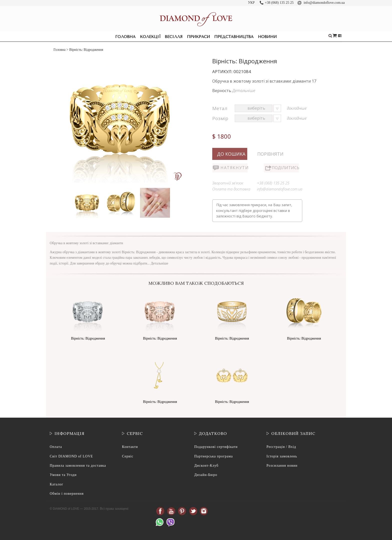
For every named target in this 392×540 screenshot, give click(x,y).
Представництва (234, 37)
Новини (267, 37)
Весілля (174, 37)
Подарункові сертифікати (216, 447)
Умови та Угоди (63, 475)
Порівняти (270, 154)
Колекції (150, 37)
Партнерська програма (213, 456)
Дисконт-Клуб (206, 466)
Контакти (130, 447)
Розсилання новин (282, 466)
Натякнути (234, 168)
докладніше (297, 108)
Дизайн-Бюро (206, 475)
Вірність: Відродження (88, 338)
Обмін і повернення (67, 494)
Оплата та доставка (231, 189)
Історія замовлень (282, 456)
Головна (125, 37)
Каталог (56, 484)
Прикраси (198, 37)
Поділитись (285, 168)
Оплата (56, 447)
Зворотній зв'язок (228, 183)
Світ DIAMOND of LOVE (71, 456)
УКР (251, 3)
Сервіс (128, 456)
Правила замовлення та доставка (78, 466)
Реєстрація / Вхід (281, 447)
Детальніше (244, 91)
